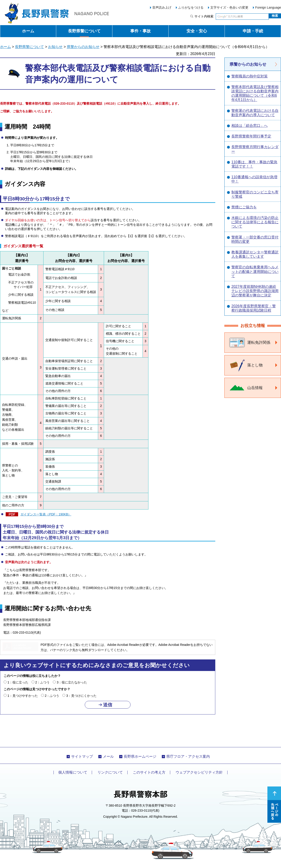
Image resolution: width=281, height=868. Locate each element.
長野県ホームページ (140, 756)
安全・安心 (197, 31)
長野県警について (84, 31)
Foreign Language (268, 7)
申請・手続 (253, 31)
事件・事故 (140, 31)
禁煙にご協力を (244, 207)
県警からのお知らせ (83, 47)
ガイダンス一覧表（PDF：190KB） (46, 514)
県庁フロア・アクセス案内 (188, 756)
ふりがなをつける (191, 7)
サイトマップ (82, 756)
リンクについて (110, 772)
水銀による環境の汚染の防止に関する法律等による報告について (255, 222)
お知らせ (55, 47)
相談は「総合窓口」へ (250, 126)
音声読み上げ (162, 7)
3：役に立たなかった (72, 682)
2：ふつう (43, 682)
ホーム (28, 31)
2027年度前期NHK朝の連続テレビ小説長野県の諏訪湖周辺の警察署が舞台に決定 (255, 291)
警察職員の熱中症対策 (250, 76)
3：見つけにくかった (81, 696)
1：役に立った (18, 682)
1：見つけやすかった (23, 696)
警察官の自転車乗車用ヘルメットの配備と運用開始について (255, 271)
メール (108, 756)
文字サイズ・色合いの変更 (229, 7)
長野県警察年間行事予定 (251, 136)
